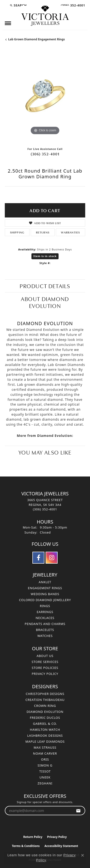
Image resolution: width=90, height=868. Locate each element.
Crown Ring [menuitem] (45, 706)
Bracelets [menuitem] (45, 630)
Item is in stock (45, 256)
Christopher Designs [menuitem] (45, 694)
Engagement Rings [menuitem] (45, 588)
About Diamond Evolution (45, 302)
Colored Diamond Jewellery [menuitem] (45, 600)
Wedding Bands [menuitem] (45, 594)
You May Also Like (45, 452)
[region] (45, 96)
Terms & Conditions (26, 846)
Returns (43, 232)
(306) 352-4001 (45, 154)
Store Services (45, 662)
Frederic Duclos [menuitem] (45, 718)
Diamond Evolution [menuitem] (45, 712)
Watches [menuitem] (45, 636)
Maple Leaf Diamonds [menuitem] (45, 741)
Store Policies (45, 668)
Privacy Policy (45, 674)
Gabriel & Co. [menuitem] (45, 724)
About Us (45, 656)
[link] (72, 5)
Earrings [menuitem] (45, 612)
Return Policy (33, 837)
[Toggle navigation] (8, 23)
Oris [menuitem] (45, 759)
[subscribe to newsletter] (78, 811)
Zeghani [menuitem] (45, 783)
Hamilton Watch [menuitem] (45, 730)
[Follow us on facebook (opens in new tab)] (38, 558)
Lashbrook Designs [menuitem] (45, 736)
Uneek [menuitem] (45, 777)
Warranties (70, 232)
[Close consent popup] (83, 855)
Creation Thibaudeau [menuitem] (45, 700)
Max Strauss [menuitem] (45, 747)
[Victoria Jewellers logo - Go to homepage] (45, 16)
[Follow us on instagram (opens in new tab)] (52, 558)
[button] (18, 5)
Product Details (45, 286)
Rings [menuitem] (45, 606)
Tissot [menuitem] (45, 771)
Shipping (17, 232)
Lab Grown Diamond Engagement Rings (36, 39)
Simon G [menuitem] (45, 765)
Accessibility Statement (61, 846)
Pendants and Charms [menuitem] (45, 624)
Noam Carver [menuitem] (45, 753)
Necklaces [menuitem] (45, 618)
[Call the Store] (45, 509)
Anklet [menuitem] (45, 582)
